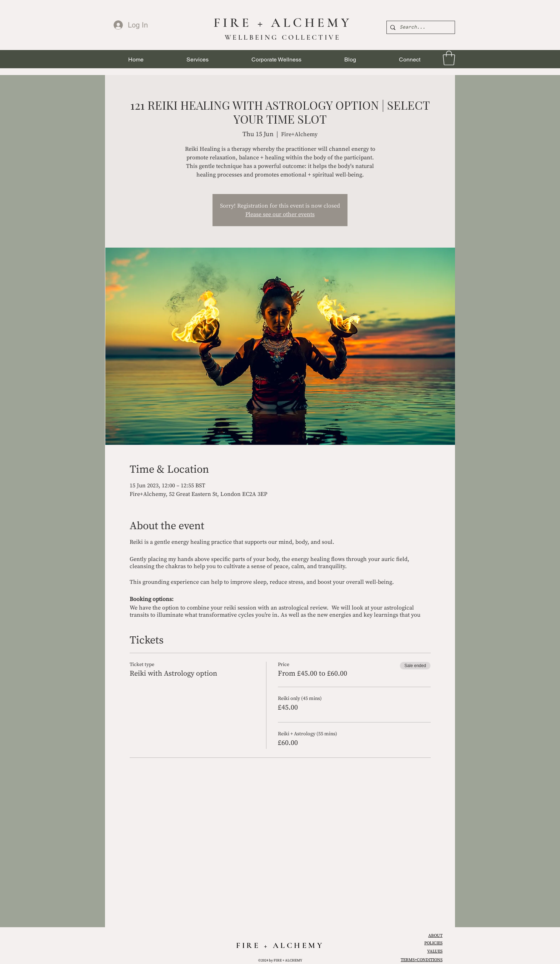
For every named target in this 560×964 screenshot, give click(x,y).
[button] (197, 59)
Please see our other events (280, 214)
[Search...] (420, 27)
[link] (449, 58)
